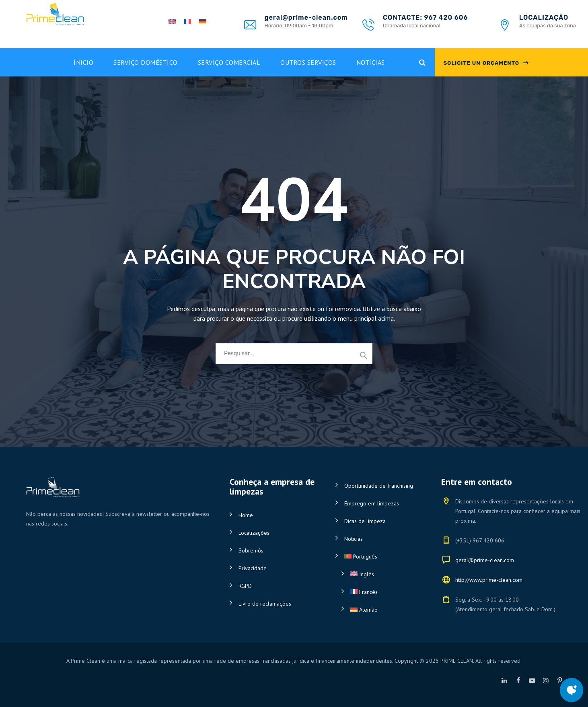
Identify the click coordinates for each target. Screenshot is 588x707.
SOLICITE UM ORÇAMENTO (481, 63)
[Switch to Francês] (385, 592)
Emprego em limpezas (372, 503)
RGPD (245, 586)
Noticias (354, 539)
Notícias (371, 62)
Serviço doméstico (146, 62)
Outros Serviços (308, 62)
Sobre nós (251, 550)
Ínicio (83, 62)
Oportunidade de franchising (379, 486)
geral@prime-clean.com (485, 560)
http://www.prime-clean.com (489, 580)
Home (246, 515)
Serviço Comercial (229, 62)
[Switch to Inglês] (385, 574)
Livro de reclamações (265, 604)
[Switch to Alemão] (385, 610)
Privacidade (253, 568)
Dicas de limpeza (365, 521)
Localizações (254, 533)
